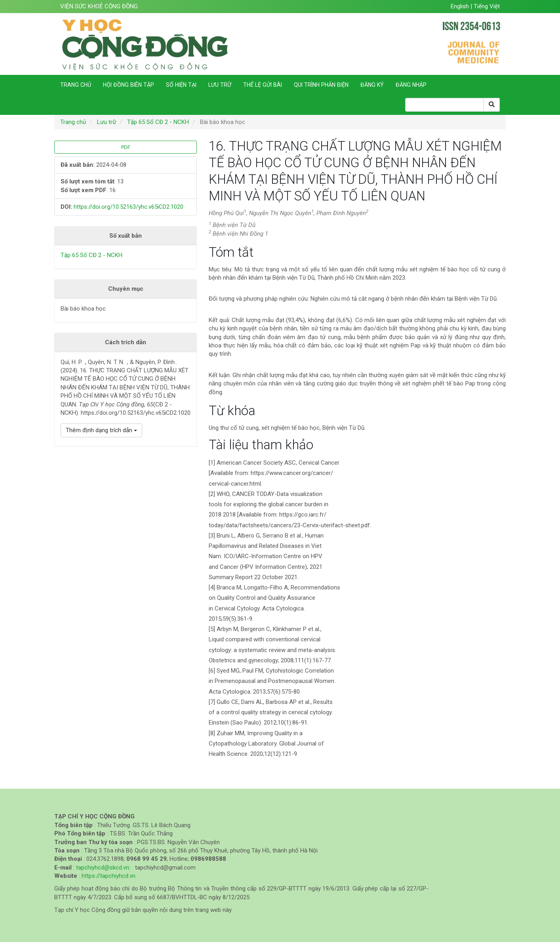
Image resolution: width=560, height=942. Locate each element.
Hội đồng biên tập (129, 85)
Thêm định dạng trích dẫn (101, 430)
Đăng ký (372, 85)
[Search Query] (445, 105)
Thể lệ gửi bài (263, 85)
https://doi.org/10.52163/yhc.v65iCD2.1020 (129, 207)
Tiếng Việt (487, 6)
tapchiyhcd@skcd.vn (103, 868)
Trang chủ (76, 85)
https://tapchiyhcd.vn (109, 876)
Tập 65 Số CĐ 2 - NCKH (158, 122)
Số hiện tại (181, 85)
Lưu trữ (220, 85)
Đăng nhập (411, 85)
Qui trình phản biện (321, 85)
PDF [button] (126, 147)
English (461, 6)
